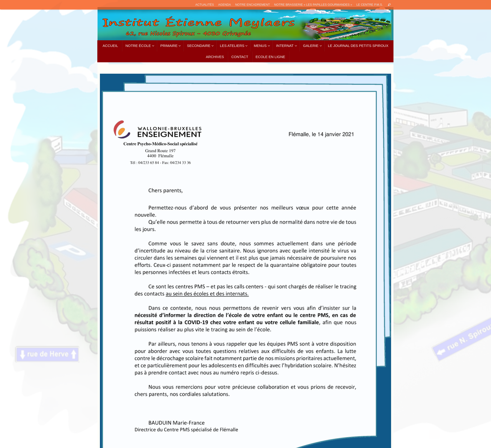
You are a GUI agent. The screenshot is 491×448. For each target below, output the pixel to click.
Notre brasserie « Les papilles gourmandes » (313, 5)
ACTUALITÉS (205, 5)
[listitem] (142, 82)
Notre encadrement (252, 5)
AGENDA (225, 5)
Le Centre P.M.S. (370, 5)
